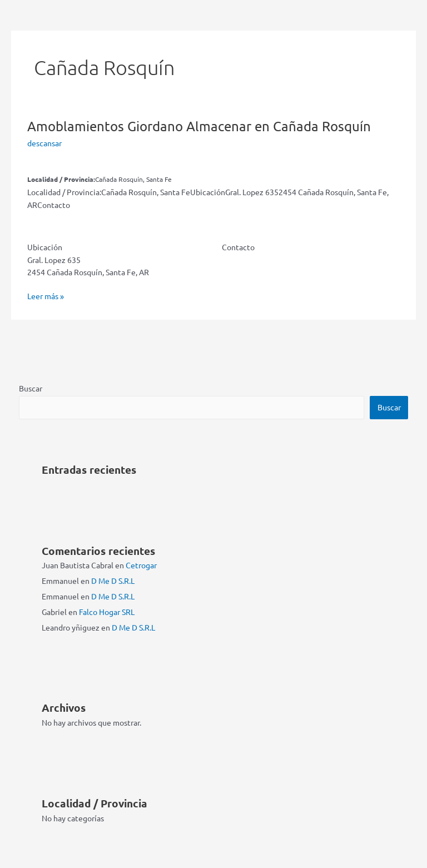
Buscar (31, 388)
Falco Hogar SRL (107, 612)
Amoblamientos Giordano (199, 126)
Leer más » (46, 296)
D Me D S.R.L (113, 581)
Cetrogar (141, 565)
